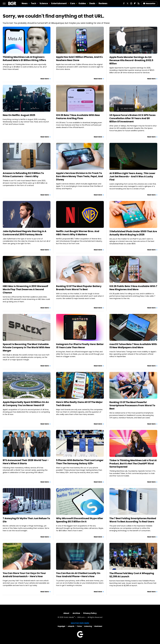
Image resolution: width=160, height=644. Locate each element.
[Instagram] (131, 3)
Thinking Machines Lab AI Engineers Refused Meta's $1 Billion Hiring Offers (24, 59)
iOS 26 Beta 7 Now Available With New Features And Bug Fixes (78, 117)
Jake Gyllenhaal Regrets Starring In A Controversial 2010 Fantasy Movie (25, 233)
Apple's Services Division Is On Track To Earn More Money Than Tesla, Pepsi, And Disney (79, 176)
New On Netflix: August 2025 (19, 115)
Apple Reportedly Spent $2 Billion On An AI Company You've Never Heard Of (26, 404)
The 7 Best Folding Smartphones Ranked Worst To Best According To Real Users (133, 520)
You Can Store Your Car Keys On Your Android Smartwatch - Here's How (24, 575)
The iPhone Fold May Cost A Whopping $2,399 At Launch (132, 575)
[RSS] (139, 3)
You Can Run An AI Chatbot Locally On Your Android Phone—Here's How (78, 575)
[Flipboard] (135, 3)
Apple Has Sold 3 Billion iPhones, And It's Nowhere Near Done (79, 59)
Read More (45, 79)
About (66, 613)
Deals (92, 3)
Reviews (103, 3)
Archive (76, 613)
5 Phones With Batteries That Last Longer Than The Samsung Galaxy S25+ (80, 462)
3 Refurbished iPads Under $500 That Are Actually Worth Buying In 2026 (133, 233)
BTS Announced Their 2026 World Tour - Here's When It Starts (26, 462)
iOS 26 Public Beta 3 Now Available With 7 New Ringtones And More (133, 288)
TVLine (79, 626)
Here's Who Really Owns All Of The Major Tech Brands (79, 404)
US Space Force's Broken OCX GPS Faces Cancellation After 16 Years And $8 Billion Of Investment (132, 118)
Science (44, 3)
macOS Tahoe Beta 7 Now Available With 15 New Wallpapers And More (133, 346)
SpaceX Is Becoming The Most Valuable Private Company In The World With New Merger (26, 347)
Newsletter (149, 3)
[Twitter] (128, 3)
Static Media (69, 617)
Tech (34, 3)
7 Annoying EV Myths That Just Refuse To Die (26, 520)
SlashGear (98, 626)
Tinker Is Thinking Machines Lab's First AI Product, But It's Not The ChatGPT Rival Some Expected (133, 464)
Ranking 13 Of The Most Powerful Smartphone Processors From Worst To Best (132, 405)
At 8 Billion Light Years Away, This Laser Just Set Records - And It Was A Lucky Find (132, 176)
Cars (73, 3)
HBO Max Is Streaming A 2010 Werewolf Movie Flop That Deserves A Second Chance (25, 289)
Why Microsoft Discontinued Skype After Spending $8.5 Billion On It (80, 520)
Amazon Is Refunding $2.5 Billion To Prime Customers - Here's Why (23, 175)
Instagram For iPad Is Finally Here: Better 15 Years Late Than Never (80, 346)
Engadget (61, 626)
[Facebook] (124, 3)
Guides (82, 3)
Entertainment (59, 3)
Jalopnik (71, 626)
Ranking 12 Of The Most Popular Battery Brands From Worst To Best (79, 288)
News (25, 3)
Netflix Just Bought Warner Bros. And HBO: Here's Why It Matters (78, 233)
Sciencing (88, 626)
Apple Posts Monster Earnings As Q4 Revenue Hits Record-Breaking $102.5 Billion (131, 60)
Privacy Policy (90, 613)
